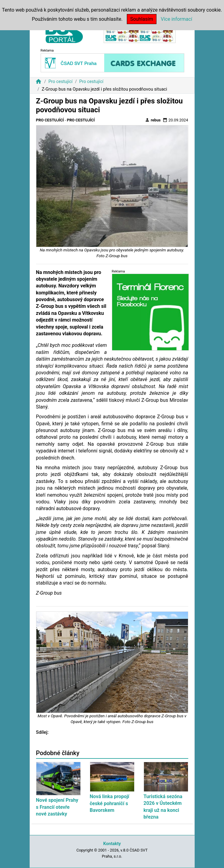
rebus (153, 120)
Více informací (176, 19)
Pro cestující (60, 82)
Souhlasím (142, 19)
